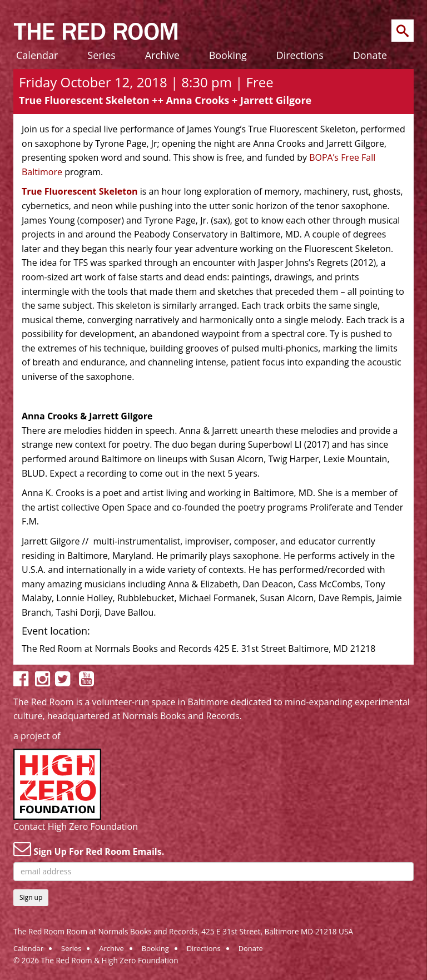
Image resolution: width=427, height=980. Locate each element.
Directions (300, 55)
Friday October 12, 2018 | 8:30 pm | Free (146, 82)
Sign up (31, 897)
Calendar (37, 55)
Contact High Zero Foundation (76, 826)
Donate (370, 55)
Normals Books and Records (181, 716)
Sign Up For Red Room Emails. (89, 849)
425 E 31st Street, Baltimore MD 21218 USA (277, 931)
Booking (228, 55)
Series (101, 55)
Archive (162, 55)
